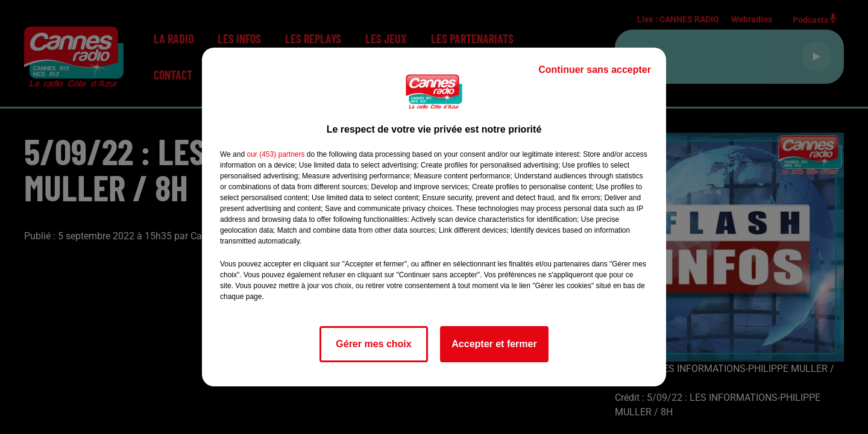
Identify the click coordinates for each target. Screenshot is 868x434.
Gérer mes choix (373, 344)
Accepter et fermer (494, 344)
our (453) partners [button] (275, 154)
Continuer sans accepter (595, 70)
